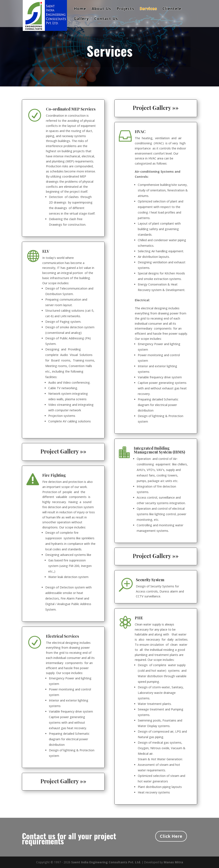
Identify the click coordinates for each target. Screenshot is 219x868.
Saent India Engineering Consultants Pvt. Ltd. (106, 862)
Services (148, 9)
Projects (125, 9)
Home (80, 9)
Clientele (172, 9)
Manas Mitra (173, 862)
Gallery (81, 19)
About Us (101, 9)
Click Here (171, 836)
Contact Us (106, 19)
